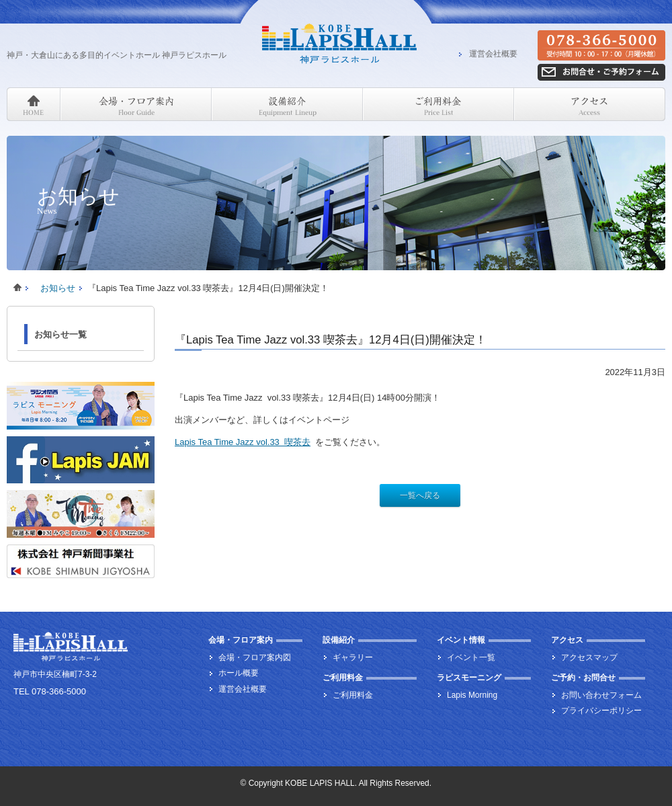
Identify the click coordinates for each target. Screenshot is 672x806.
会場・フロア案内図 (255, 657)
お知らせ (58, 288)
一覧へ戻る (420, 495)
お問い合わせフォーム (601, 695)
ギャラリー (353, 657)
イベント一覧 (471, 657)
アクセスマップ (589, 657)
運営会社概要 (493, 54)
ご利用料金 (353, 695)
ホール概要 (239, 673)
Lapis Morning (472, 695)
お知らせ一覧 (60, 334)
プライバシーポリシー (601, 711)
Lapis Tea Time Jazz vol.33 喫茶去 (243, 442)
